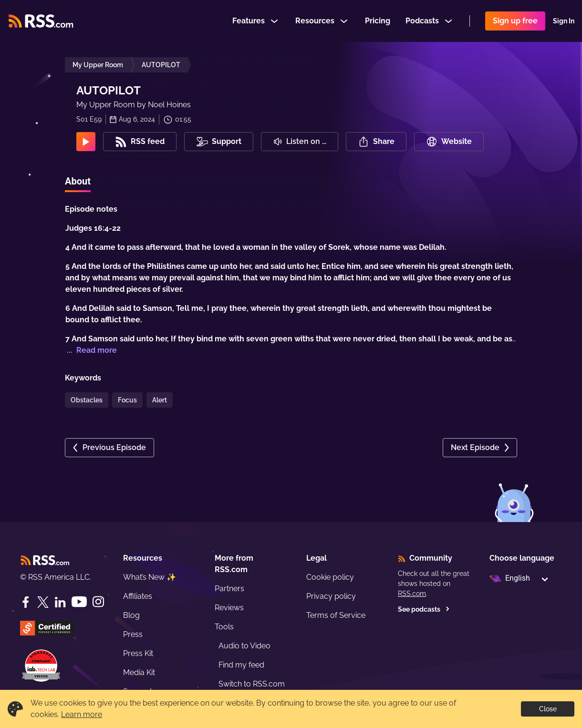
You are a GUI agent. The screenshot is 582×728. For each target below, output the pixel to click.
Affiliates (138, 596)
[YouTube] (79, 602)
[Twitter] (43, 602)
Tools (224, 627)
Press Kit (138, 653)
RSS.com (412, 594)
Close (548, 709)
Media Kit (139, 672)
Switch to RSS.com (252, 684)
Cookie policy (330, 577)
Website (449, 142)
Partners (229, 589)
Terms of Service (336, 615)
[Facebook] (26, 602)
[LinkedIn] (60, 602)
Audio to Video (244, 646)
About (78, 181)
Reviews (229, 608)
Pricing (378, 21)
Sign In (564, 21)
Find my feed (241, 665)
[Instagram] (98, 602)
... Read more (91, 350)
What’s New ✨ (150, 577)
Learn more (82, 714)
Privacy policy (331, 596)
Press (133, 634)
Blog (131, 615)
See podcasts (424, 609)
